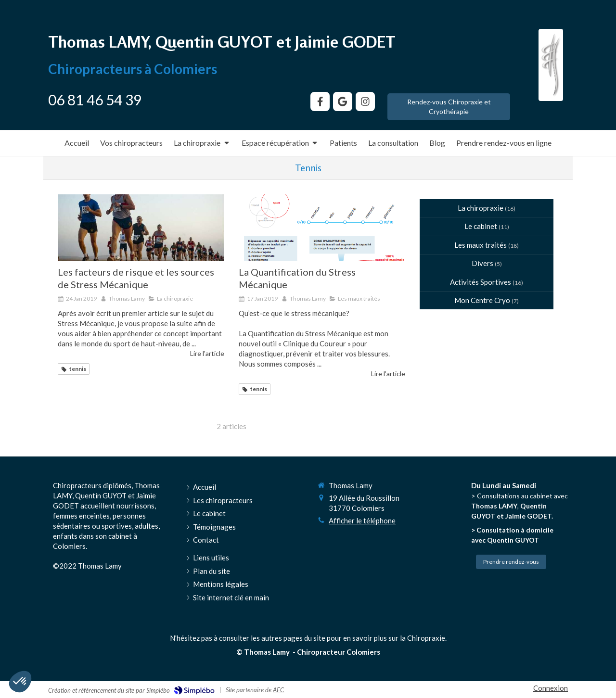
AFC (278, 690)
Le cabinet (481, 226)
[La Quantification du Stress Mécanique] (322, 228)
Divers (482, 263)
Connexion (551, 688)
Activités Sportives (481, 282)
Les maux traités (481, 245)
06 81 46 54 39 (95, 100)
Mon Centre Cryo (482, 300)
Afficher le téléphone (362, 520)
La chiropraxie (481, 208)
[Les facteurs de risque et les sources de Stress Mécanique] (141, 228)
